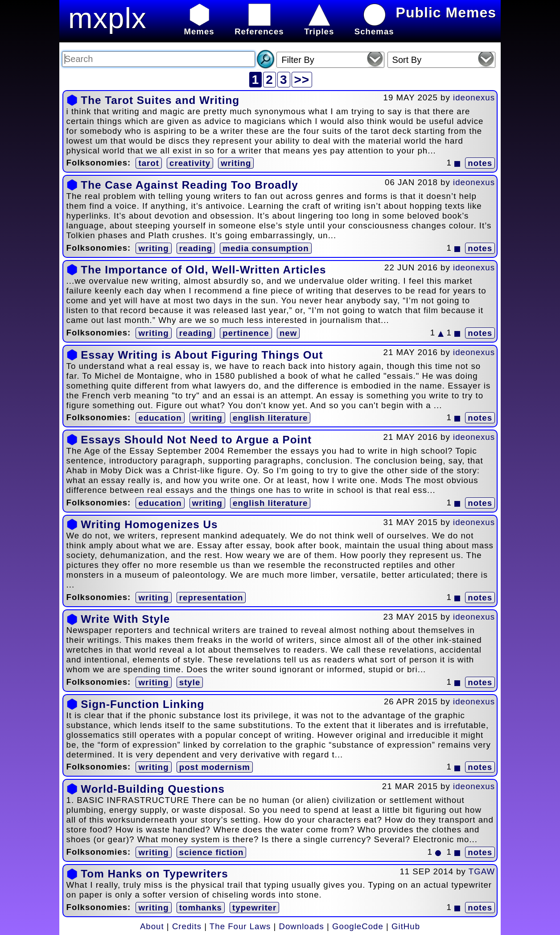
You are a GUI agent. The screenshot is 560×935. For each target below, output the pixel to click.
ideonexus (474, 97)
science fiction (212, 852)
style (190, 682)
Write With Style (125, 619)
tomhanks (201, 908)
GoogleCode (358, 926)
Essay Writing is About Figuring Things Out (202, 355)
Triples (319, 27)
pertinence (246, 333)
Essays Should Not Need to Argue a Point (196, 440)
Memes (199, 27)
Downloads (302, 926)
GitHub (406, 926)
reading (196, 248)
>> (302, 80)
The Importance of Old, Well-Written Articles (203, 270)
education (160, 418)
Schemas (374, 27)
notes (480, 163)
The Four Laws (240, 926)
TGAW (482, 871)
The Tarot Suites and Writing (160, 100)
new (288, 333)
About (152, 926)
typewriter (254, 908)
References (259, 27)
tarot (148, 163)
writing (236, 163)
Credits (187, 926)
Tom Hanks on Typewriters (154, 874)
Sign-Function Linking (142, 704)
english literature (270, 418)
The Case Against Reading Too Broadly (189, 185)
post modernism (215, 767)
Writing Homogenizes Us (149, 524)
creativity (190, 163)
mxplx (107, 18)
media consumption (266, 248)
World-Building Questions (153, 789)
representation (211, 598)
